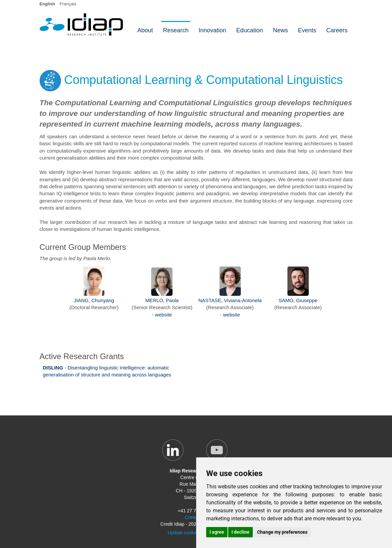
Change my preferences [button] (282, 532)
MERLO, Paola (162, 300)
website (164, 315)
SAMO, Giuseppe (298, 300)
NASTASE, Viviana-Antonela (230, 300)
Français (68, 4)
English (47, 4)
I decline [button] (240, 532)
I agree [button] (217, 532)
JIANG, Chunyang (94, 300)
